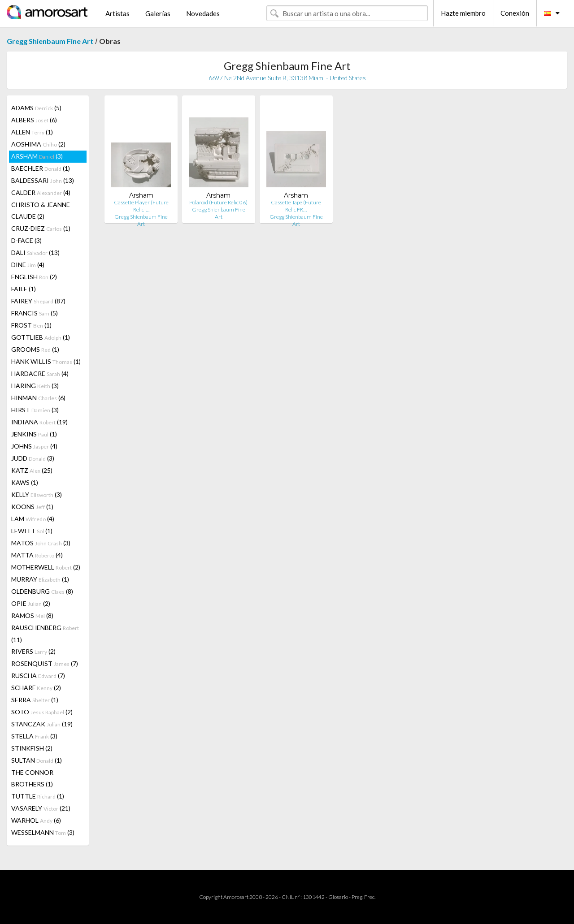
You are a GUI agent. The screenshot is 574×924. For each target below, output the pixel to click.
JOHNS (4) (34, 446)
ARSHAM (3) (37, 156)
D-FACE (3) (26, 240)
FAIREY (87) (38, 301)
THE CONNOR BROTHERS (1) (32, 778)
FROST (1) (31, 325)
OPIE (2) (31, 603)
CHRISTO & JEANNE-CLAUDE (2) (42, 210)
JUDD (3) (33, 458)
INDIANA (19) (39, 422)
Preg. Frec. (363, 897)
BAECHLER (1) (41, 168)
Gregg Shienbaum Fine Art (50, 41)
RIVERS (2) (33, 651)
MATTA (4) (37, 555)
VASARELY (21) (41, 808)
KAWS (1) (25, 482)
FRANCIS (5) (35, 313)
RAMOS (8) (32, 615)
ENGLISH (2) (34, 277)
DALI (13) (35, 253)
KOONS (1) (32, 507)
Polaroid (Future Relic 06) (218, 202)
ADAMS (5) (36, 108)
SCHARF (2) (36, 688)
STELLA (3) (34, 736)
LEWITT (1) (32, 531)
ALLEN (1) (32, 132)
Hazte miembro (463, 13)
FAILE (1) (24, 289)
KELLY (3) (37, 494)
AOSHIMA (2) (38, 144)
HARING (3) (35, 386)
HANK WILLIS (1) (46, 361)
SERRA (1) (35, 700)
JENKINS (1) (34, 434)
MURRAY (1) (40, 579)
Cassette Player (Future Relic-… (141, 206)
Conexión (515, 13)
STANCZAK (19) (42, 724)
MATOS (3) (41, 543)
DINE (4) (28, 265)
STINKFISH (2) (32, 748)
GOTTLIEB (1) (41, 337)
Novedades (203, 13)
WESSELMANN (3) (43, 832)
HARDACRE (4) (40, 373)
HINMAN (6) (38, 398)
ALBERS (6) (34, 120)
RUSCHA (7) (38, 676)
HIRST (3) (35, 410)
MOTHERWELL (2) (46, 567)
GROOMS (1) (35, 349)
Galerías (158, 13)
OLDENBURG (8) (42, 591)
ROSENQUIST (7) (45, 663)
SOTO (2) (42, 712)
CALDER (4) (41, 192)
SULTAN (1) (37, 760)
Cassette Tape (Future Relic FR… (296, 206)
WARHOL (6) (36, 820)
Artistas (117, 13)
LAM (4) (33, 519)
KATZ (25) (32, 470)
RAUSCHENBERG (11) (45, 634)
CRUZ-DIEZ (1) (41, 228)
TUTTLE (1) (38, 796)
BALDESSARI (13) (43, 180)
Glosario (338, 897)
